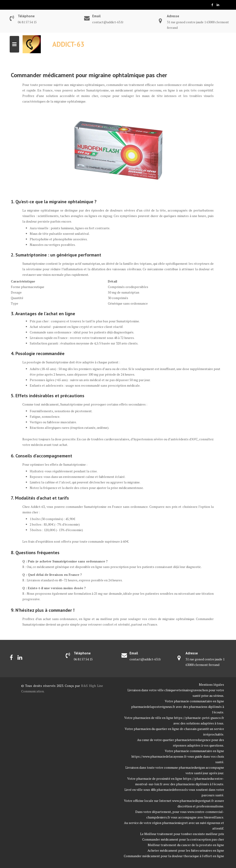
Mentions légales (211, 684)
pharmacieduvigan (192, 767)
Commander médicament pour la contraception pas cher (183, 839)
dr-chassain (188, 729)
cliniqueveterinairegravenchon (186, 690)
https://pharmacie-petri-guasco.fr (199, 718)
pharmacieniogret (175, 823)
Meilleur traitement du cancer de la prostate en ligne (186, 845)
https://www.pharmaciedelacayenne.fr (159, 756)
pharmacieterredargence (193, 740)
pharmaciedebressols (172, 790)
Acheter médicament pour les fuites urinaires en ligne (186, 850)
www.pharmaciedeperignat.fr (193, 801)
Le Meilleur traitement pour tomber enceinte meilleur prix (182, 834)
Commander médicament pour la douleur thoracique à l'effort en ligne (174, 856)
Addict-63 (68, 44)
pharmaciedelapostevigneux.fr (153, 707)
